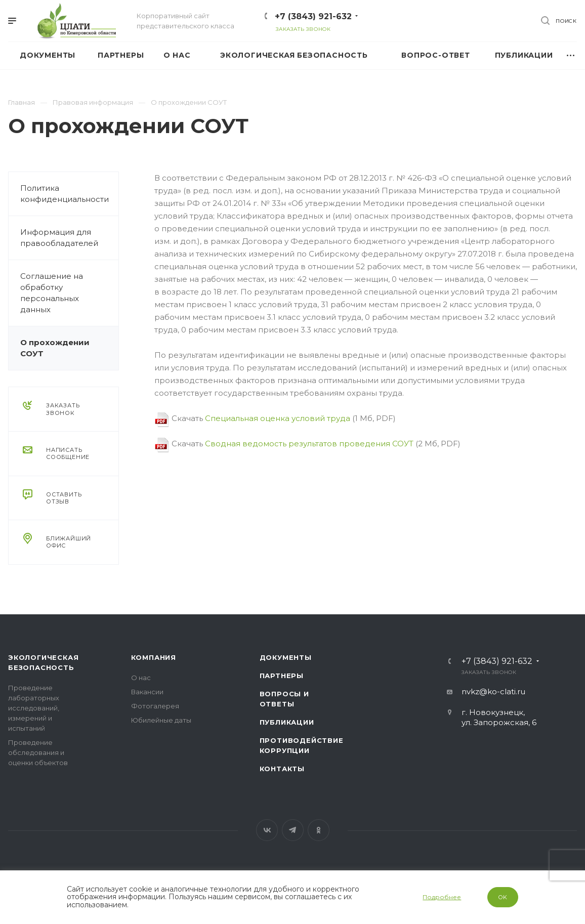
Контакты (282, 769)
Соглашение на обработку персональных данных (52, 293)
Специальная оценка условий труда (278, 418)
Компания (154, 657)
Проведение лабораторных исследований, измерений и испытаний (34, 708)
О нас (141, 678)
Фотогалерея (155, 706)
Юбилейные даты (161, 720)
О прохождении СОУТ (55, 348)
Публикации (287, 722)
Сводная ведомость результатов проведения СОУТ (309, 444)
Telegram (293, 830)
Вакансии (147, 692)
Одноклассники (319, 830)
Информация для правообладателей (59, 238)
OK (503, 897)
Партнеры (282, 676)
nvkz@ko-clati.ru (493, 691)
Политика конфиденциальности (65, 194)
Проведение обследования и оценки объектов (38, 752)
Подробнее (442, 897)
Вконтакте (267, 830)
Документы (286, 657)
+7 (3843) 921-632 (313, 16)
